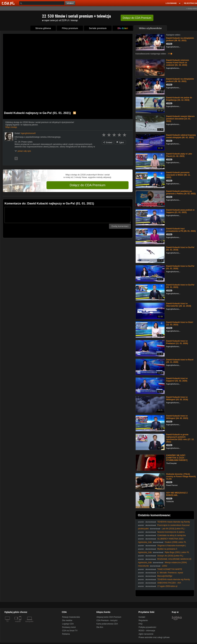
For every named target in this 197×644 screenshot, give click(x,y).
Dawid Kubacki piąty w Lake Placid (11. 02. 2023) (179, 155)
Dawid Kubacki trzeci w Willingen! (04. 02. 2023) (177, 417)
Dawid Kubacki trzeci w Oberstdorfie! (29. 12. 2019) (179, 305)
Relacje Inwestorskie (71, 617)
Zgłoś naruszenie (146, 634)
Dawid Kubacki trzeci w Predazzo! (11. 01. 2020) (177, 342)
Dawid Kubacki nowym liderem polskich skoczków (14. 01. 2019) (180, 119)
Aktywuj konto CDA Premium (109, 617)
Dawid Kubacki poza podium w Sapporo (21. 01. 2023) (180, 211)
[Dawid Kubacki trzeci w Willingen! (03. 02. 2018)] (150, 404)
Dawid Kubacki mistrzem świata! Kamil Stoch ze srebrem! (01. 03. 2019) (178, 63)
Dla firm (100, 627)
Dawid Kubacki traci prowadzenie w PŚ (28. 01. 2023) (181, 230)
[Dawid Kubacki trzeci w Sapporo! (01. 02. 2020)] (150, 385)
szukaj (70, 3)
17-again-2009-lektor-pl (167, 586)
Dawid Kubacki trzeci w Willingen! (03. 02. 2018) (177, 398)
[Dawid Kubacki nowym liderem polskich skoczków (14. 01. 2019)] (150, 123)
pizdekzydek (143, 529)
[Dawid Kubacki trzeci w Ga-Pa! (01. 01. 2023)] (150, 292)
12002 (164, 566)
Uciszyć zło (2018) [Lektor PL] (170, 556)
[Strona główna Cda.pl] (9, 3)
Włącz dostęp (11, 127)
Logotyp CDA (68, 624)
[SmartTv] (20, 623)
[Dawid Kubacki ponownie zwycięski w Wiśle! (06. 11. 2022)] (150, 180)
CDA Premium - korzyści (107, 620)
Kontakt (142, 617)
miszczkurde (143, 566)
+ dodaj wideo (192, 8)
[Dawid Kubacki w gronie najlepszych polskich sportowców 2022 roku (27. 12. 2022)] (150, 442)
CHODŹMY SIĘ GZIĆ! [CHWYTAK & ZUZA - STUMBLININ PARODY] (177, 458)
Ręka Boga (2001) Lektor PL (177, 552)
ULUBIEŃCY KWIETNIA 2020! (170, 539)
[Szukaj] (42, 3)
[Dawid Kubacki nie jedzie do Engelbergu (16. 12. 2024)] (150, 105)
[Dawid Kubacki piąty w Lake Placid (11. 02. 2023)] (150, 161)
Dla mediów (67, 620)
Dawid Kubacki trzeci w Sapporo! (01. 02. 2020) (177, 380)
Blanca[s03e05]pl (165, 576)
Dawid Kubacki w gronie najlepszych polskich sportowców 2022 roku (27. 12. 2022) (180, 438)
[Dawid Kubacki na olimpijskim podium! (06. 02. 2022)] (150, 42)
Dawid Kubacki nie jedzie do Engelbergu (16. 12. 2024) (179, 99)
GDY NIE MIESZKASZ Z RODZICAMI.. (177, 494)
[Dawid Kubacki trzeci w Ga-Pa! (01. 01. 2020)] (150, 273)
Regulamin (143, 620)
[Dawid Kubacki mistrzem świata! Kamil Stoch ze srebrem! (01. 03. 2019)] (150, 67)
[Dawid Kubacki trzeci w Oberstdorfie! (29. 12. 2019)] (150, 311)
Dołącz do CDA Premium (87, 185)
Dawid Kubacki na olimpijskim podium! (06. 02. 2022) (180, 39)
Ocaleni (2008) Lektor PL (175, 542)
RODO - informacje (147, 631)
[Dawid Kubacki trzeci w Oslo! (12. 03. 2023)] (150, 329)
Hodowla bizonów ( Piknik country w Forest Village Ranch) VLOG (181, 477)
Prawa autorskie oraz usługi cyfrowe (154, 637)
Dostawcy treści (69, 627)
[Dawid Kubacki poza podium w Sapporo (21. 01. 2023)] (150, 217)
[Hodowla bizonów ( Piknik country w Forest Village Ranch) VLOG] (150, 481)
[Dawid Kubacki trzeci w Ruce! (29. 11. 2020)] (150, 367)
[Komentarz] (68, 215)
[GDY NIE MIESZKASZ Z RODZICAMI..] (150, 500)
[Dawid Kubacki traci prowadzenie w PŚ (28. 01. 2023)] (150, 236)
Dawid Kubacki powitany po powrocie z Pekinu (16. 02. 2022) (181, 192)
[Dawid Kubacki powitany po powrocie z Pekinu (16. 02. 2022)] (150, 198)
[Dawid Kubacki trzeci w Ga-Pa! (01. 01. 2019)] (150, 254)
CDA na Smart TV (70, 631)
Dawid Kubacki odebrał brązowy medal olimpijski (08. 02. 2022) (181, 136)
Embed (108, 142)
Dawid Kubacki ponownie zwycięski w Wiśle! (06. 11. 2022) (178, 175)
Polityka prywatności (147, 627)
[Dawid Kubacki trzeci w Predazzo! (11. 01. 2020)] (150, 348)
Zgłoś (120, 142)
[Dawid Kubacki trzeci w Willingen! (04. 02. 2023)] (150, 423)
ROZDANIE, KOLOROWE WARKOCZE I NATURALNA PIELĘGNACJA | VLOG (165, 560)
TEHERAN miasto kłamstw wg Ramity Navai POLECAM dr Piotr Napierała (164, 523)
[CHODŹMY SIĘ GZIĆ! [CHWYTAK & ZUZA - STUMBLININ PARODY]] (150, 462)
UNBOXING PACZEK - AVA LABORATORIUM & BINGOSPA (159, 584)
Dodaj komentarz (120, 226)
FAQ (140, 624)
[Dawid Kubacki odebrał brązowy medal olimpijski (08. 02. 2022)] (150, 142)
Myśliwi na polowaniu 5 (167, 549)
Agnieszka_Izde (145, 542)
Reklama (66, 634)
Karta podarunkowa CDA (107, 624)
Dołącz (137, 18)
